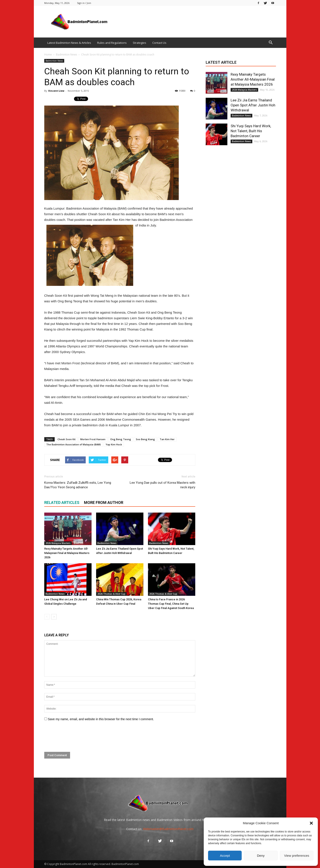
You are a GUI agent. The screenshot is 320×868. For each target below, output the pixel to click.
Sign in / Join (84, 3)
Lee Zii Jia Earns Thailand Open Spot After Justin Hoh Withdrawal (253, 105)
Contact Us (159, 43)
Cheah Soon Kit (66, 439)
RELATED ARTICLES (62, 502)
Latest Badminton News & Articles (69, 43)
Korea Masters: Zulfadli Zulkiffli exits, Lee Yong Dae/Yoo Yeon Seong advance (78, 485)
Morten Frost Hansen (93, 439)
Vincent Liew (56, 91)
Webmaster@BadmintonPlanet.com (168, 829)
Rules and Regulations (112, 43)
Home (48, 55)
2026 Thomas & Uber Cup (111, 594)
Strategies (139, 43)
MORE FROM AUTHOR (104, 502)
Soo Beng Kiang (145, 439)
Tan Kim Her (167, 439)
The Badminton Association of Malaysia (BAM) (74, 444)
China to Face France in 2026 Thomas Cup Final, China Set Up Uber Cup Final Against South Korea (171, 604)
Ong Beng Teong (121, 439)
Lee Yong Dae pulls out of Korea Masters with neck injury (162, 485)
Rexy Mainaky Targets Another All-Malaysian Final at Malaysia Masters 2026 (67, 553)
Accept (225, 856)
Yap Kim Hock (114, 444)
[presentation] (77, 737)
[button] (311, 823)
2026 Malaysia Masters (58, 543)
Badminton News (54, 61)
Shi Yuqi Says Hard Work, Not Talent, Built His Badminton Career (251, 131)
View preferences (297, 856)
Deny (261, 856)
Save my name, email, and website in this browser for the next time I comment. (101, 719)
